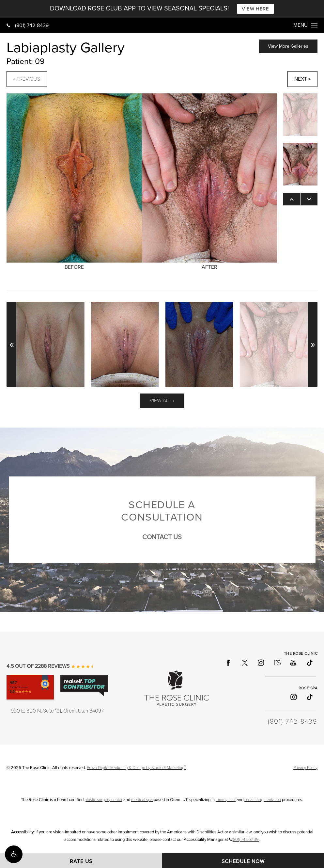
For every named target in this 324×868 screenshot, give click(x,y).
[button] (14, 854)
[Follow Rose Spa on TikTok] (309, 697)
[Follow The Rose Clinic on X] (244, 663)
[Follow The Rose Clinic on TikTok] (309, 663)
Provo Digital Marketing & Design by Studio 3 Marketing (136, 768)
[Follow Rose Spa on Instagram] (293, 697)
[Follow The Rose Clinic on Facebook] (228, 663)
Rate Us (81, 861)
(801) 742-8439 (28, 25)
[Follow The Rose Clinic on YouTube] (293, 663)
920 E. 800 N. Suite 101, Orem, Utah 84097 (57, 711)
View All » (162, 401)
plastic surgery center (103, 800)
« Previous (27, 79)
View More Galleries (288, 46)
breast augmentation (263, 800)
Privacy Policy (305, 768)
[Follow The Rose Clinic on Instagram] (261, 663)
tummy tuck (226, 800)
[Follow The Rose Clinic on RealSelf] (277, 663)
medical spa (142, 800)
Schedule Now (243, 861)
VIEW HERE (255, 9)
